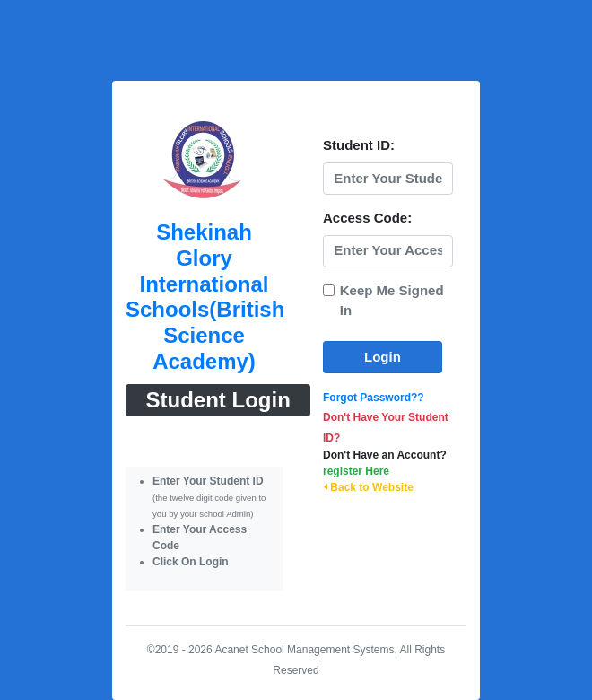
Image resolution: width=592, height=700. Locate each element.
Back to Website (368, 487)
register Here (356, 471)
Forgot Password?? (374, 398)
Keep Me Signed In (392, 301)
